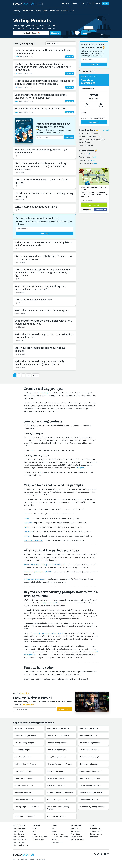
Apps (39, 4)
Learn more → (28, 704)
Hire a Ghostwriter (20, 840)
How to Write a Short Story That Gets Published (44, 565)
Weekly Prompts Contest (32, 11)
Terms (20, 859)
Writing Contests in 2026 (35, 579)
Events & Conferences (60, 837)
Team (34, 831)
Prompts (66, 4)
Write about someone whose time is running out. (42, 310)
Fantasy (27, 527)
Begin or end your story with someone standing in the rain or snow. (43, 52)
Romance (28, 523)
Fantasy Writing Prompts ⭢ (57, 750)
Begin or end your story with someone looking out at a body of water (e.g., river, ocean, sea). (45, 82)
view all (106, 130)
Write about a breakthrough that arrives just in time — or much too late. (44, 336)
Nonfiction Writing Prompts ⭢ (90, 778)
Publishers (94, 837)
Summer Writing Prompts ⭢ (57, 800)
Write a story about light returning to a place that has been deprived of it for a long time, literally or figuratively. (43, 273)
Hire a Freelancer (19, 828)
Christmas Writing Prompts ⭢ (58, 736)
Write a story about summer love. (33, 300)
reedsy (24, 855)
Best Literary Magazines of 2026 (38, 572)
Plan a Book (75, 834)
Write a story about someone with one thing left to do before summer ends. (43, 244)
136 (29, 375)
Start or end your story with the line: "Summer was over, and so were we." (43, 258)
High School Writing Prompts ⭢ (26, 764)
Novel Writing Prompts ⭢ (24, 785)
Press (34, 834)
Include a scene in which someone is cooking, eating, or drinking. (44, 195)
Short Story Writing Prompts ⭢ (91, 792)
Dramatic (28, 514)
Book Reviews (95, 828)
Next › (36, 375)
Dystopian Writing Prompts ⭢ (90, 743)
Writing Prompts (96, 831)
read (88, 154)
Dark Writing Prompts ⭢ (88, 736)
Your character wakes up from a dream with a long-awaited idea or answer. (44, 322)
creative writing (41, 393)
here (33, 450)
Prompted (56, 124)
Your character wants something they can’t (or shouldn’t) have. (41, 151)
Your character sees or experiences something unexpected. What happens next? (41, 96)
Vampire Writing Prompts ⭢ (25, 816)
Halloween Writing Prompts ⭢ (90, 757)
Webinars (55, 840)
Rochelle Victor (85, 157)
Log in (105, 4)
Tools (89, 4)
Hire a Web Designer (21, 845)
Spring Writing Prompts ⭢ (24, 800)
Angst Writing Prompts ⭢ (89, 728)
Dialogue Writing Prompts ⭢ (25, 743)
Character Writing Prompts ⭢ (25, 736)
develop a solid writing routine (53, 603)
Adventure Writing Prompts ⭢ (58, 728)
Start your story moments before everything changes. (40, 349)
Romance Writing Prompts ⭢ (90, 785)
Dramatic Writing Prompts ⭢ (58, 743)
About (35, 828)
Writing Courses (58, 834)
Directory (17, 11)
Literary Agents (96, 834)
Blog (53, 828)
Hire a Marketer (19, 837)
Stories (74, 4)
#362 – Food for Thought (89, 133)
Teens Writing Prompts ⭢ (89, 800)
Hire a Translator (19, 842)
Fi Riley (82, 154)
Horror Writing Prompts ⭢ (24, 771)
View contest (94, 122)
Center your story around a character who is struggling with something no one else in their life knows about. (43, 67)
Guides (54, 831)
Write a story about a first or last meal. (36, 207)
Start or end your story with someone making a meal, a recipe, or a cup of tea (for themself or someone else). (41, 166)
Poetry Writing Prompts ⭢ (57, 785)
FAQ (72, 11)
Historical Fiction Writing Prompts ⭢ (60, 764)
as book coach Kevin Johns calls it (48, 633)
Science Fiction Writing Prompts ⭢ (60, 792)
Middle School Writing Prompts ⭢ (92, 771)
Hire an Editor (18, 831)
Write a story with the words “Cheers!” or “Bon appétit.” (41, 181)
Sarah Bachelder (85, 163)
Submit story (69, 57)
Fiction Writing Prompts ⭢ (89, 750)
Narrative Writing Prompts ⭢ (58, 778)
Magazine (65, 11)
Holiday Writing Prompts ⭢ (89, 764)
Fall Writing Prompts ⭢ (23, 750)
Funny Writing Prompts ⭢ (57, 757)
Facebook (101, 210)
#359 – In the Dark (86, 145)
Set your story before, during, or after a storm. (41, 109)
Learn (82, 4)
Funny (27, 518)
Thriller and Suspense (33, 540)
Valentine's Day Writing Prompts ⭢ (92, 807)
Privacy (26, 859)
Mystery (27, 536)
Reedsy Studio (76, 828)
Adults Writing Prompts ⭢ (24, 728)
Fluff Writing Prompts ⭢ (23, 757)
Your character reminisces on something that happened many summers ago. (40, 288)
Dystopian (28, 531)
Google (87, 210)
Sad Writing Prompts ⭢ (23, 792)
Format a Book (76, 837)
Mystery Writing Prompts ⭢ (25, 778)
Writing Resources (78, 840)
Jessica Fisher (84, 160)
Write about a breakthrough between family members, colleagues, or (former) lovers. (40, 363)
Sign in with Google (31, 33)
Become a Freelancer (40, 837)
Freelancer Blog (58, 842)
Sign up (97, 4)
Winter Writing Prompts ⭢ (57, 816)
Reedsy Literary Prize (51, 11)
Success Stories (38, 840)
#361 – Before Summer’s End (90, 136)
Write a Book (76, 831)
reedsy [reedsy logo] (24, 4)
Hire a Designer (19, 834)
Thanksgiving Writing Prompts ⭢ (27, 807)
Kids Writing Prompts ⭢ (56, 771)
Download (69, 137)
